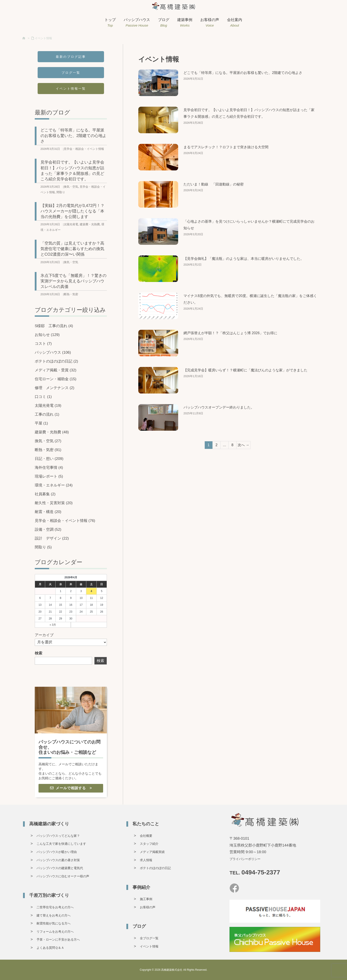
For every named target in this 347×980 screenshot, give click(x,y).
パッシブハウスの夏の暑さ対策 (58, 860)
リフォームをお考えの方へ (55, 932)
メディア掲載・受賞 (56, 370)
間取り (61, 192)
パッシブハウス (53, 352)
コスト (43, 344)
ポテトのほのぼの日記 (56, 361)
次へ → (243, 445)
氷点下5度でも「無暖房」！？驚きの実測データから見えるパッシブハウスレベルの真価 (73, 281)
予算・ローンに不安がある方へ (58, 939)
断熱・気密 (71, 294)
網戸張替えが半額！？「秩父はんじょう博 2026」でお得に (230, 333)
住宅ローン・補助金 (56, 379)
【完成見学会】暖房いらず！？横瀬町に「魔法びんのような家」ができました (245, 370)
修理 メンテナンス (55, 388)
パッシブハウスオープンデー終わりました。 (219, 407)
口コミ (43, 397)
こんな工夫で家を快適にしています (61, 844)
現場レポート (49, 476)
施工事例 (146, 899)
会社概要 (146, 836)
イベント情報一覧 (71, 89)
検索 (39, 653)
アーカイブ (44, 635)
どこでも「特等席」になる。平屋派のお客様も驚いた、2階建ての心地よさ (243, 73)
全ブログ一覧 (149, 938)
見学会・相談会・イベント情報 (84, 149)
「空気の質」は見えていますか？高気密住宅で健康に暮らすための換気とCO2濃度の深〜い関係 (72, 249)
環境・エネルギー (54, 485)
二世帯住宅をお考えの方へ (55, 907)
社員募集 (45, 494)
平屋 (41, 423)
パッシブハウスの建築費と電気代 (60, 868)
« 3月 (53, 625)
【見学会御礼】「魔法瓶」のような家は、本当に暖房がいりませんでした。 (244, 259)
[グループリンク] (71, 742)
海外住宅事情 (49, 468)
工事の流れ (47, 414)
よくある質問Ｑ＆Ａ (50, 948)
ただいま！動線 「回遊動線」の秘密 (214, 184)
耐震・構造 (48, 512)
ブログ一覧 (71, 73)
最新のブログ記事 (71, 57)
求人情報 (146, 860)
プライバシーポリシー (245, 859)
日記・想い (49, 459)
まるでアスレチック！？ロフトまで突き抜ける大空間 (226, 147)
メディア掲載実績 (152, 852)
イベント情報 (43, 38)
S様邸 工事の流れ (54, 326)
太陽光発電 (71, 224)
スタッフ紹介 (149, 844)
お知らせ (47, 335)
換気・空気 (71, 187)
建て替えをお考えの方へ (54, 915)
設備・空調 (48, 530)
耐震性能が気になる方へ (54, 923)
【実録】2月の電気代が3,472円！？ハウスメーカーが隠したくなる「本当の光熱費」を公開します (72, 211)
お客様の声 (148, 907)
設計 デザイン (52, 538)
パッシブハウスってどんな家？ (58, 836)
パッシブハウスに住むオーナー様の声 (63, 876)
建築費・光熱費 (90, 224)
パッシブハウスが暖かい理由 (57, 852)
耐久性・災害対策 (54, 503)
